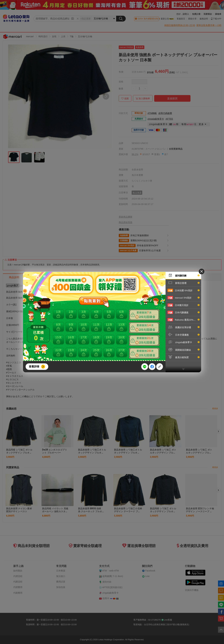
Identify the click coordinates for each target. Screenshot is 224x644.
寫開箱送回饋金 (184, 350)
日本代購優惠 (184, 312)
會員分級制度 (184, 357)
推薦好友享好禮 (184, 327)
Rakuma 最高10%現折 (184, 320)
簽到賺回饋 (184, 275)
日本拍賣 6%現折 (184, 290)
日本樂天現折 (184, 305)
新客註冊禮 (184, 283)
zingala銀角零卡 (184, 342)
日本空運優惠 (184, 335)
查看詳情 (34, 367)
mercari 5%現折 (184, 298)
